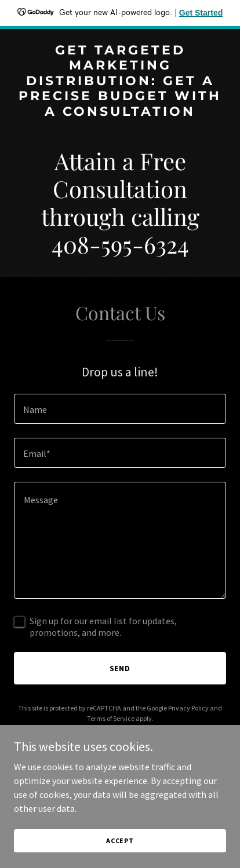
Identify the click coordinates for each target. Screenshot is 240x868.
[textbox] (120, 409)
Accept (120, 840)
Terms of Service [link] (111, 718)
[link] (120, 112)
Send (120, 668)
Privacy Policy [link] (188, 708)
